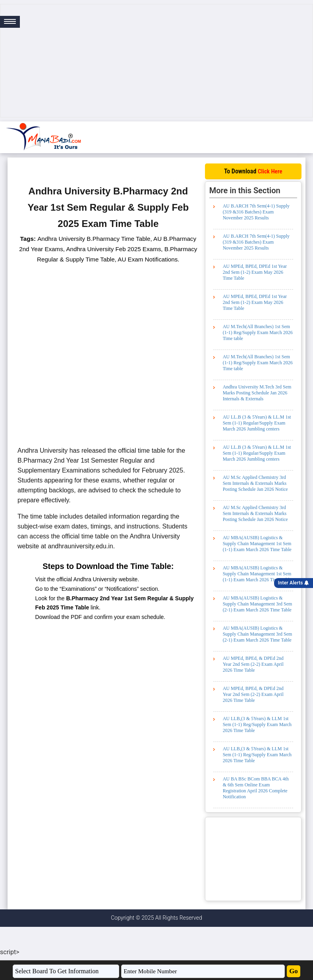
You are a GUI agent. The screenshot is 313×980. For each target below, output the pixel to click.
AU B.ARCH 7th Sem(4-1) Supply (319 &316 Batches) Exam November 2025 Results (256, 212)
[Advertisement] (156, 61)
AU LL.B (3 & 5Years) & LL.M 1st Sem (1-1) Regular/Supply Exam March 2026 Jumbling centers (257, 423)
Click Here (270, 171)
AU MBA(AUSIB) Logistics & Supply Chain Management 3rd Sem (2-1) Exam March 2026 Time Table (258, 604)
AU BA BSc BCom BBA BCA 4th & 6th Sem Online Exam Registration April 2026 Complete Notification (256, 788)
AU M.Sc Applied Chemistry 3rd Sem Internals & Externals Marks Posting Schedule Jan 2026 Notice (255, 483)
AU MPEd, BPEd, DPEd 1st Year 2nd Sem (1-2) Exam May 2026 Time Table (255, 272)
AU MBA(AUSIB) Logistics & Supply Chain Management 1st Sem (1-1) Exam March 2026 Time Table (257, 544)
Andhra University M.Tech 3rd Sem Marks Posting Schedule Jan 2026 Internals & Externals (257, 393)
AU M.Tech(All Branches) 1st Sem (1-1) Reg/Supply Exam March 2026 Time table (258, 332)
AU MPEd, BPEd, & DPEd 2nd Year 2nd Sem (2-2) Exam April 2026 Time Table (253, 664)
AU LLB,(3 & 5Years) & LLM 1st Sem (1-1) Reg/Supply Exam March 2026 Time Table (257, 724)
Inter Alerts (294, 583)
